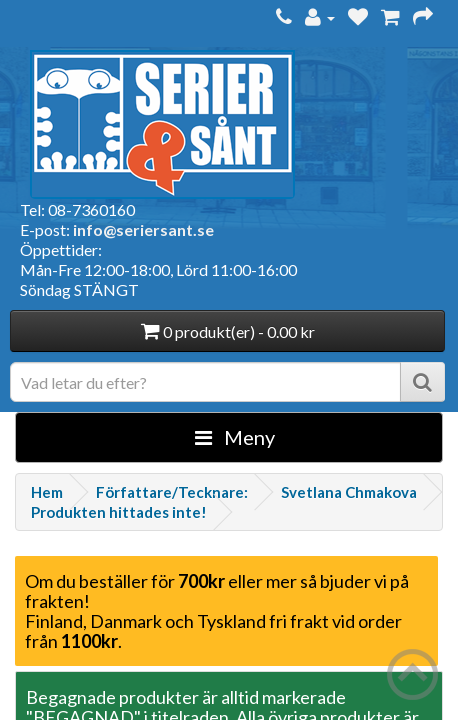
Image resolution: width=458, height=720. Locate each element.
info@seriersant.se (143, 229)
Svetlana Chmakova (349, 492)
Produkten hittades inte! (119, 512)
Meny (235, 437)
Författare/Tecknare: (172, 492)
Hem (47, 492)
